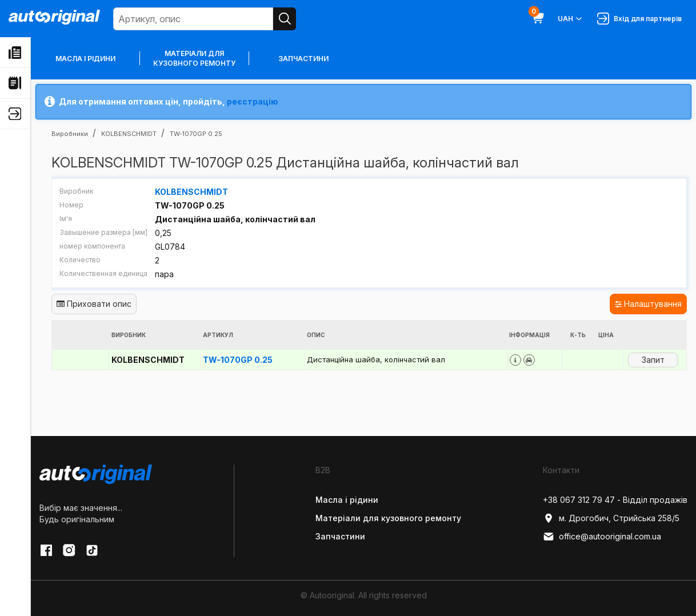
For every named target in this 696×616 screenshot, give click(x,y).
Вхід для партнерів (639, 19)
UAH (571, 19)
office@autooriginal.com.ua (602, 537)
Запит (653, 360)
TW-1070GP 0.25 (238, 360)
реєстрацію (253, 101)
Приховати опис (94, 304)
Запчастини (303, 59)
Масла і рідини (85, 59)
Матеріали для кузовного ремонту (194, 58)
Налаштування (648, 304)
